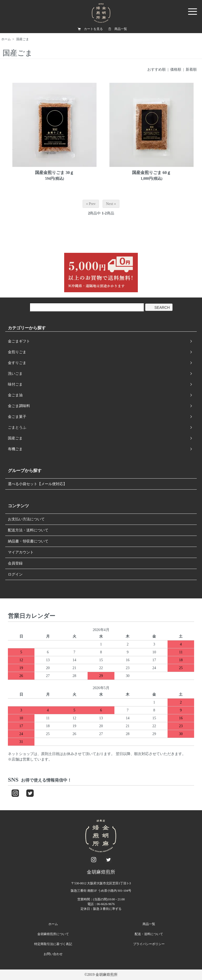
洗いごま (15, 374)
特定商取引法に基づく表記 (53, 944)
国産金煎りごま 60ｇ (151, 173)
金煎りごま (17, 352)
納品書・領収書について (28, 541)
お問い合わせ (53, 954)
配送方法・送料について (28, 530)
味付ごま (15, 384)
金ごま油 (15, 395)
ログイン (15, 574)
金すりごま (17, 363)
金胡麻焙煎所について (53, 934)
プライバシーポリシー (149, 944)
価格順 (176, 70)
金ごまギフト (19, 341)
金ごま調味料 (19, 406)
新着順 (191, 70)
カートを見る (93, 29)
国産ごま (23, 39)
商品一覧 (121, 29)
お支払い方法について (26, 519)
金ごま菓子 (17, 417)
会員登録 (15, 563)
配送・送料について (149, 934)
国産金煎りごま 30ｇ (54, 173)
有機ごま (15, 449)
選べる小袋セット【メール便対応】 (37, 484)
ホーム (6, 39)
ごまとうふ (17, 427)
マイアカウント (21, 552)
